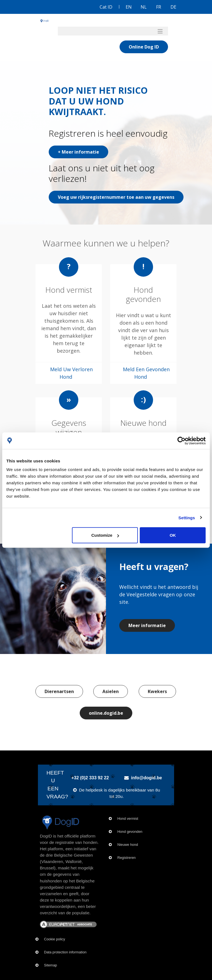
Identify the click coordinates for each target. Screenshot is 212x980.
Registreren (126, 858)
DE (173, 7)
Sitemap (51, 965)
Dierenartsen (59, 691)
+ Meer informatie (78, 152)
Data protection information (65, 952)
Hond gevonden (130, 832)
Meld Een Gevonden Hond (146, 373)
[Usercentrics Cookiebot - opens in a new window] (181, 441)
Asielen (111, 691)
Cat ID (106, 7)
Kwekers (157, 691)
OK (173, 535)
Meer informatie (147, 625)
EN (129, 7)
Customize (105, 535)
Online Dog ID (144, 47)
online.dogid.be (106, 713)
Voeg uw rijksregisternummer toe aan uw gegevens (116, 197)
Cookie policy (55, 939)
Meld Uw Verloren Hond (71, 373)
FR (159, 7)
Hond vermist (128, 819)
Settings (187, 517)
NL (144, 7)
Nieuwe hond (128, 845)
